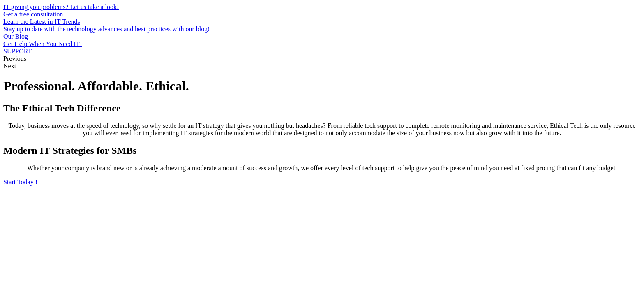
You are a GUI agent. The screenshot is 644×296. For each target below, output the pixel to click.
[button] (20, 182)
